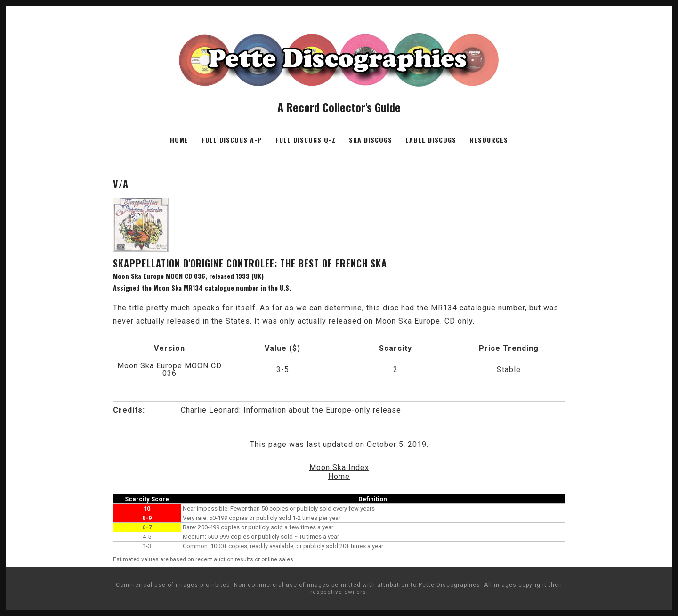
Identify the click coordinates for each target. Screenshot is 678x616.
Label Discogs (431, 140)
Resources (489, 140)
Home (179, 140)
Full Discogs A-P (232, 140)
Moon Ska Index (339, 467)
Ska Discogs (371, 140)
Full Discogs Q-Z (306, 140)
